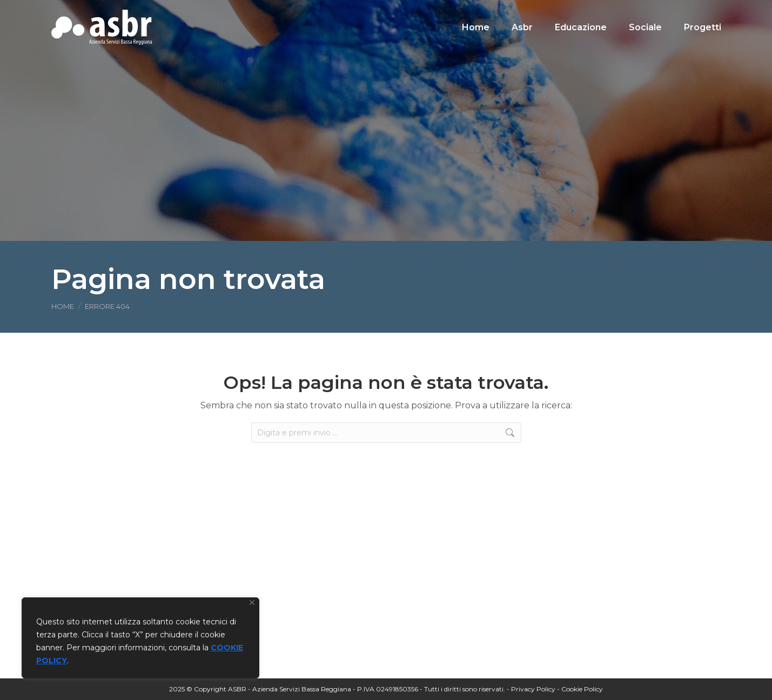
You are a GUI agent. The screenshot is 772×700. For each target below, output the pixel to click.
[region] (140, 638)
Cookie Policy (582, 689)
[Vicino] (252, 603)
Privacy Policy (533, 689)
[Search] (646, 10)
